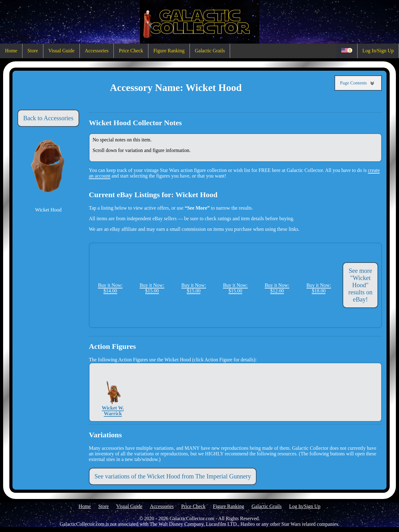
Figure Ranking (169, 51)
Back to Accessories (48, 118)
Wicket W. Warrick (113, 392)
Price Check (131, 51)
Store (33, 51)
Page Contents (358, 83)
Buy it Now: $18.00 (319, 288)
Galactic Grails (210, 51)
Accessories (97, 51)
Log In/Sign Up (378, 51)
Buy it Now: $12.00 (277, 288)
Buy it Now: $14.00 (110, 288)
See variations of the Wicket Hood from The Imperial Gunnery (173, 476)
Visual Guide (61, 51)
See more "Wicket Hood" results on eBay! (361, 285)
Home (11, 51)
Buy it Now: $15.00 (152, 288)
